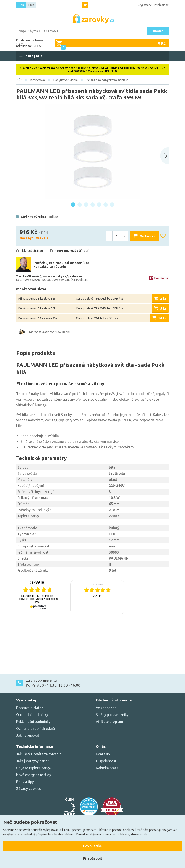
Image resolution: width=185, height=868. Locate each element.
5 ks (163, 308)
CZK (21, 5)
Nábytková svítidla (66, 80)
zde (145, 834)
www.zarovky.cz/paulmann (62, 276)
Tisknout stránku (31, 251)
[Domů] (19, 80)
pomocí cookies (123, 830)
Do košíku (148, 236)
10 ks (162, 318)
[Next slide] (164, 156)
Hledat (158, 31)
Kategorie (34, 56)
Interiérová (38, 80)
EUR (31, 5)
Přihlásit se (161, 5)
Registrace (145, 5)
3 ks (163, 299)
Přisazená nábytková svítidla (107, 80)
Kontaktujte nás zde (50, 267)
